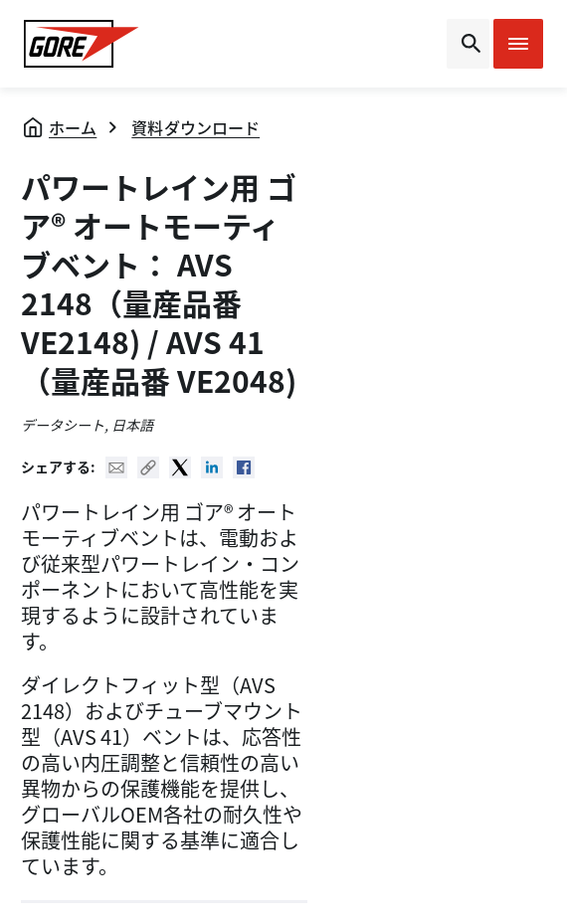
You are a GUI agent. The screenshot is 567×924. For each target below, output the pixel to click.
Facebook (244, 467)
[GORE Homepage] (82, 44)
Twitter (180, 467)
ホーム (73, 127)
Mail (116, 467)
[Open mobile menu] (518, 44)
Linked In (212, 467)
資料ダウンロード (195, 127)
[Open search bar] (468, 44)
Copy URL (148, 467)
